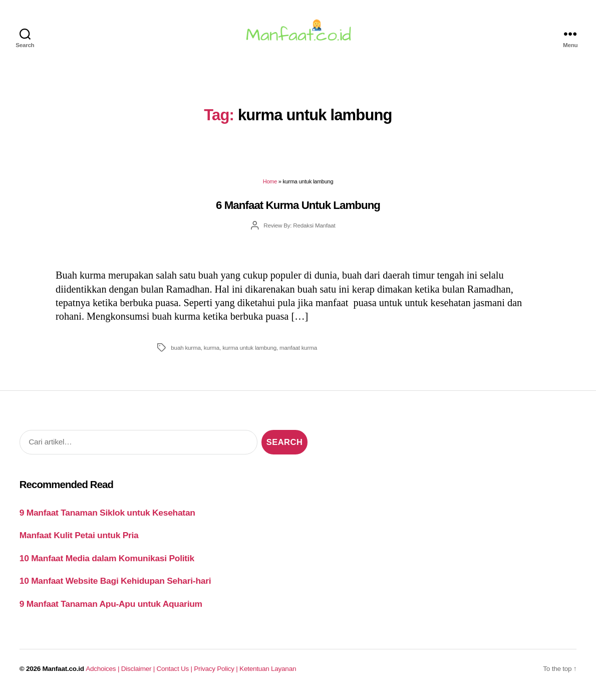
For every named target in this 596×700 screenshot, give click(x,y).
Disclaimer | (139, 673)
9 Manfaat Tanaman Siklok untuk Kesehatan (107, 517)
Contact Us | (176, 673)
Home (270, 186)
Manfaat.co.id (63, 673)
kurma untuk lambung (249, 352)
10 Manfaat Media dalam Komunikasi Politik (107, 562)
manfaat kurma (298, 352)
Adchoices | (103, 673)
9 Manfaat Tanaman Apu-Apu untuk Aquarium (111, 608)
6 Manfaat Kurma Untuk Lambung (298, 209)
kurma (212, 352)
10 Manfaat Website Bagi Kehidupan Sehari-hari (115, 585)
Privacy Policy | (217, 673)
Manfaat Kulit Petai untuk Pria (79, 540)
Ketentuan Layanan (268, 673)
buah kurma (186, 352)
